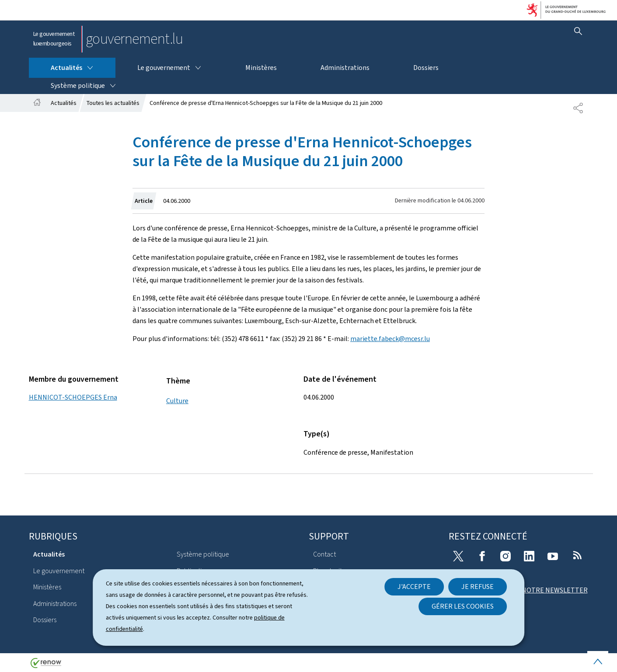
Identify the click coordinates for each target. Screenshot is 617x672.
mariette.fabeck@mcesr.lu (390, 339)
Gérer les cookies (463, 606)
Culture (177, 401)
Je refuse (478, 587)
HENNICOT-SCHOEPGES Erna (73, 397)
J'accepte (414, 587)
